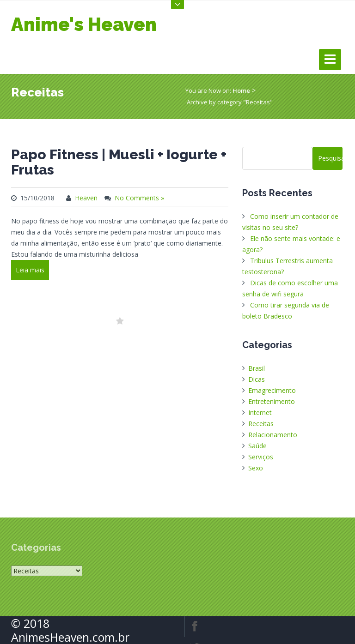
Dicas (257, 379)
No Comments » (139, 198)
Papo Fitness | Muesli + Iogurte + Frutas (119, 162)
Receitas (261, 424)
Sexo (256, 468)
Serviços (261, 457)
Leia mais (30, 270)
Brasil (257, 368)
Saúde (257, 446)
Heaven (86, 198)
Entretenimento (272, 401)
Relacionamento (273, 435)
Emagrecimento (272, 390)
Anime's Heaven (84, 24)
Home (241, 90)
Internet (260, 412)
